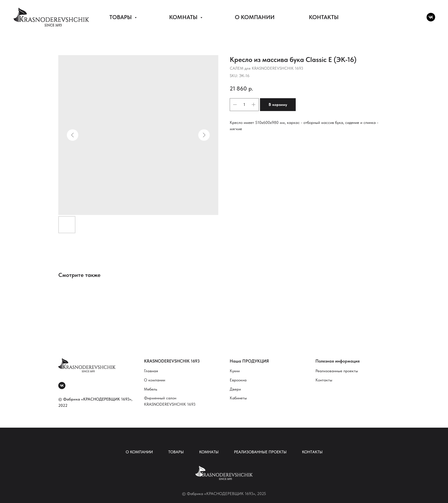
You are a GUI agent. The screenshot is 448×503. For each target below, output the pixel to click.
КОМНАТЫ (184, 17)
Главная (151, 371)
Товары (176, 452)
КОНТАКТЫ (324, 17)
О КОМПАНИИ (255, 17)
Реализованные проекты (337, 371)
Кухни (235, 371)
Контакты (324, 380)
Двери (235, 389)
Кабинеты (238, 398)
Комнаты (209, 452)
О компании (155, 380)
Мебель (151, 389)
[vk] (431, 17)
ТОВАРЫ (121, 17)
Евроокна (238, 380)
